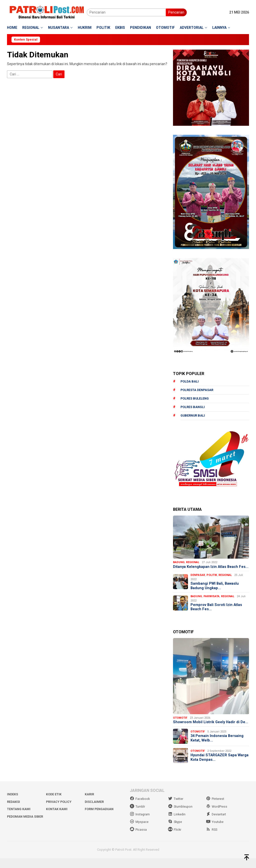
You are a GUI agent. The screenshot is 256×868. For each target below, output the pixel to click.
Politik (212, 580)
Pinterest (215, 809)
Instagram (140, 824)
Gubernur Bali (193, 416)
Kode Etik (54, 804)
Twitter (176, 809)
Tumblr (137, 817)
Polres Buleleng (195, 399)
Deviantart (216, 824)
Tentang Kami (19, 819)
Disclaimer (94, 812)
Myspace (139, 832)
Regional (193, 563)
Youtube (215, 832)
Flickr (175, 840)
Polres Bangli (193, 408)
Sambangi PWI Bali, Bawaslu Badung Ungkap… (215, 591)
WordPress (217, 817)
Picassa (138, 840)
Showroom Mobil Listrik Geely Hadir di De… (207, 730)
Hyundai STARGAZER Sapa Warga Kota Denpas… (214, 768)
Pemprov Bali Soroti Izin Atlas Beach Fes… (217, 613)
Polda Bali (190, 382)
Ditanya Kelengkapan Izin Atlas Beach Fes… (206, 570)
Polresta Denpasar (197, 390)
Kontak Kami (57, 819)
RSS (212, 840)
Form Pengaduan (100, 819)
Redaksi (14, 812)
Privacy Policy (59, 812)
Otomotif (180, 724)
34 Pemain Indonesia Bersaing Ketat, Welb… (217, 749)
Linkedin (177, 824)
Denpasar (198, 580)
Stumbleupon (181, 817)
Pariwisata (211, 602)
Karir (89, 804)
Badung (179, 563)
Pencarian (176, 12)
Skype (175, 832)
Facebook (140, 809)
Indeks (13, 804)
